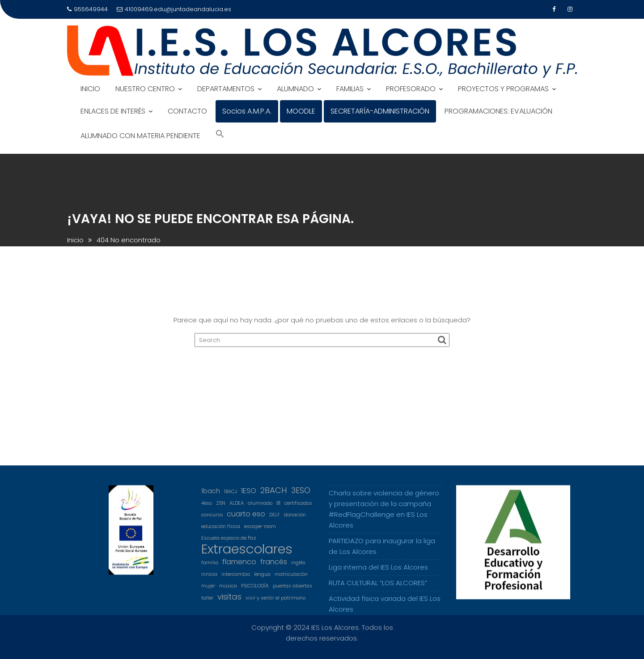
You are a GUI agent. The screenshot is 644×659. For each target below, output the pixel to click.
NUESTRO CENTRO (145, 89)
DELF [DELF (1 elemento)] (275, 519)
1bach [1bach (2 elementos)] (211, 495)
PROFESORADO (411, 89)
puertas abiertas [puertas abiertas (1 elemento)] (292, 590)
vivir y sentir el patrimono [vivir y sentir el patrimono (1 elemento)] (275, 602)
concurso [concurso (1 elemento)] (212, 519)
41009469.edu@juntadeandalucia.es (174, 9)
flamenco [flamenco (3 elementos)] (239, 566)
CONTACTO (187, 111)
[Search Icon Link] (220, 135)
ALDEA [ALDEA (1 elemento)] (237, 508)
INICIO (90, 89)
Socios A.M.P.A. (247, 111)
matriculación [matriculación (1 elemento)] (291, 579)
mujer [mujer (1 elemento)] (208, 590)
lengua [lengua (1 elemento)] (262, 579)
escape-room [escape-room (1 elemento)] (260, 531)
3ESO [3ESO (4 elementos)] (301, 495)
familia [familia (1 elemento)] (210, 567)
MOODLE (301, 111)
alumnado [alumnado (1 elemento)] (260, 508)
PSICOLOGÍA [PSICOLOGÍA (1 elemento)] (255, 590)
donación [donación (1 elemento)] (295, 519)
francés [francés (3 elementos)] (274, 566)
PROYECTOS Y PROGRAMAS (503, 89)
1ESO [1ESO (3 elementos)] (249, 495)
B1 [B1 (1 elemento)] (278, 508)
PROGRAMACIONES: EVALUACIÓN (498, 111)
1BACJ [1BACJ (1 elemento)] (231, 496)
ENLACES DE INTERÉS (113, 111)
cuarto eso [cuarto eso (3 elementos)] (246, 518)
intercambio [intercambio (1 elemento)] (236, 579)
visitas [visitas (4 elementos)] (229, 601)
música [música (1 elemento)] (228, 590)
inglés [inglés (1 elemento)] (298, 567)
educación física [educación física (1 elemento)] (221, 531)
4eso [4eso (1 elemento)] (207, 508)
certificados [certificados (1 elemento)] (298, 508)
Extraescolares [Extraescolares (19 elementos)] (247, 553)
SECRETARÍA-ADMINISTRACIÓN (380, 111)
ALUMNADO (295, 89)
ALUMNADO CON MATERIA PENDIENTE (140, 136)
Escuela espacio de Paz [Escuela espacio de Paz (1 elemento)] (229, 543)
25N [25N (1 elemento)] (221, 508)
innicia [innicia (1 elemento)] (209, 579)
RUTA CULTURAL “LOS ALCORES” (378, 587)
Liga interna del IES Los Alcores (378, 572)
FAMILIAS (350, 89)
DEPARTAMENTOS (226, 89)
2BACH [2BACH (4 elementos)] (274, 495)
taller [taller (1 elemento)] (207, 602)
